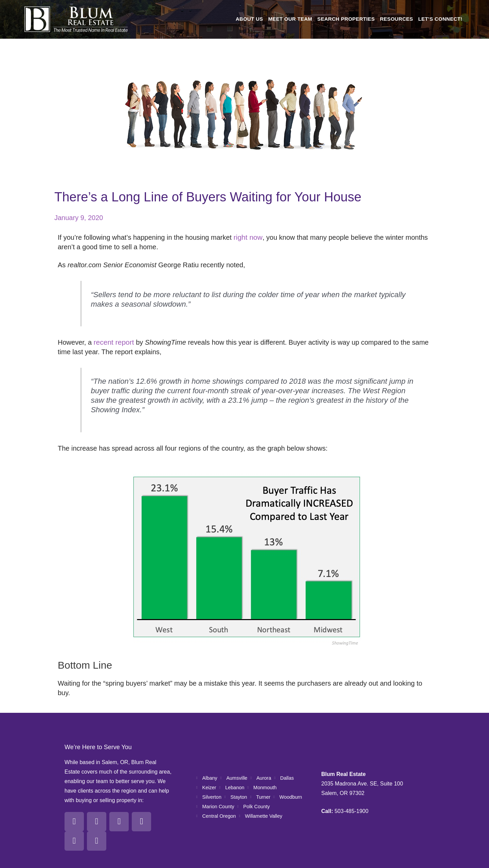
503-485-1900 (351, 797)
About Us (249, 19)
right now (247, 237)
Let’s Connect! (440, 19)
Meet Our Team (290, 19)
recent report (113, 342)
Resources (397, 19)
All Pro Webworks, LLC (412, 861)
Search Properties (346, 19)
